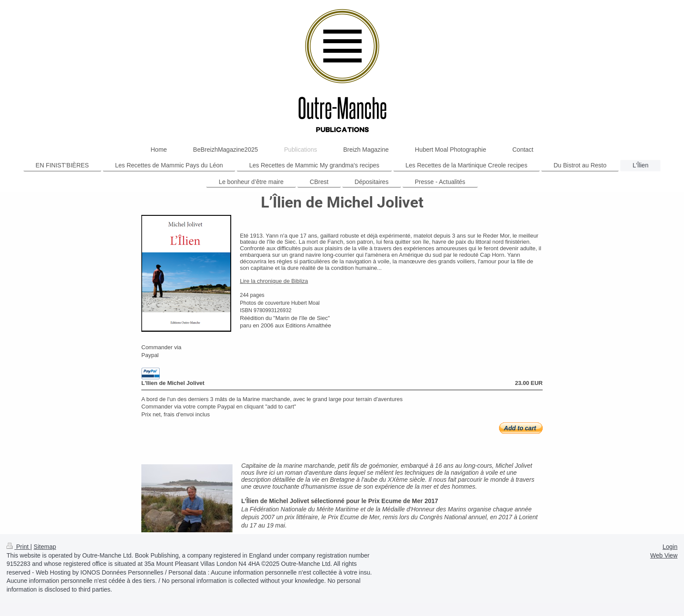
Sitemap (45, 547)
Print (19, 547)
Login (670, 547)
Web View (664, 555)
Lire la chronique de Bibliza (274, 281)
